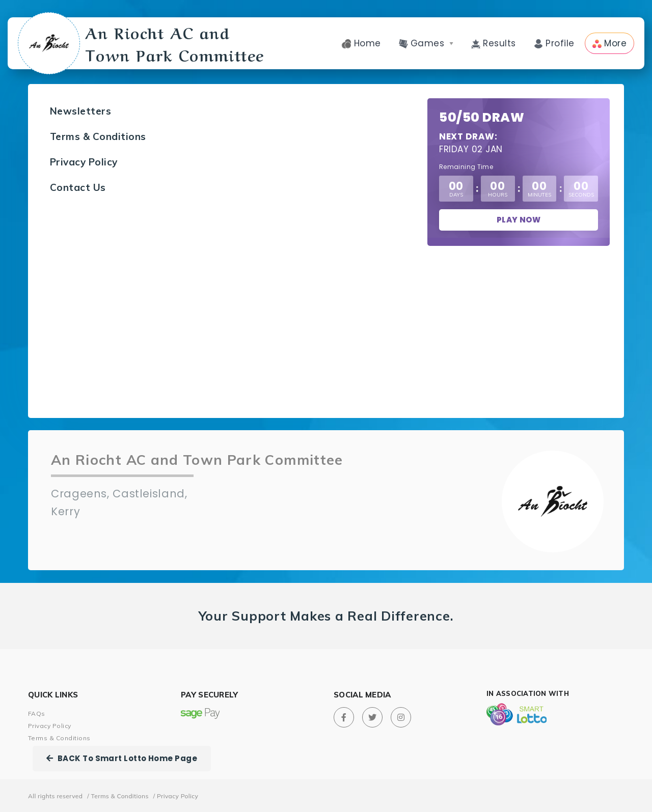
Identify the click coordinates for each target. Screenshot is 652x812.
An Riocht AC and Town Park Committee (143, 43)
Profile (554, 43)
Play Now (519, 220)
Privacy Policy (84, 162)
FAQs (37, 713)
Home (361, 43)
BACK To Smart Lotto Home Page (122, 758)
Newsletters (80, 111)
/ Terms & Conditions (118, 796)
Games (426, 43)
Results (494, 43)
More (609, 43)
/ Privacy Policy (176, 796)
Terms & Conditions (98, 136)
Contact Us (78, 187)
